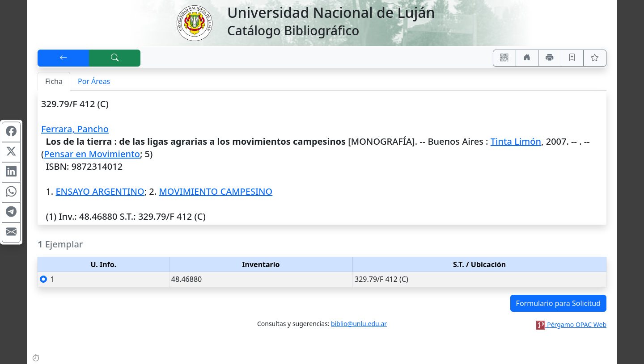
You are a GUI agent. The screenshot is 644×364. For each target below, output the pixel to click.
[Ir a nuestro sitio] (527, 58)
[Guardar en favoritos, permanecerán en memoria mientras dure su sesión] (572, 58)
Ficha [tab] (54, 81)
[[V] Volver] (64, 58)
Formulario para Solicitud (558, 303)
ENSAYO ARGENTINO (100, 191)
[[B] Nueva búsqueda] (115, 58)
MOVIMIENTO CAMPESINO (216, 191)
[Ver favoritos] (595, 58)
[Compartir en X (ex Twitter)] (11, 152)
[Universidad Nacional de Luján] (194, 22)
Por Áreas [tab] (94, 81)
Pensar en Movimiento (92, 154)
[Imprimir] (550, 58)
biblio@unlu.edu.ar (359, 324)
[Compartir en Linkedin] (11, 172)
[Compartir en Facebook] (11, 132)
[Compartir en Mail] (11, 232)
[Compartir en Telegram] (11, 212)
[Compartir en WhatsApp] (11, 192)
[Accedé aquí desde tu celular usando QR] (504, 58)
